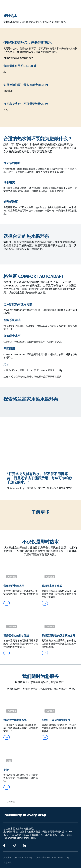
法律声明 (7, 858)
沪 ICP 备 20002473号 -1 (24, 858)
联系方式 (7, 863)
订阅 (67, 858)
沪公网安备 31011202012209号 (50, 858)
